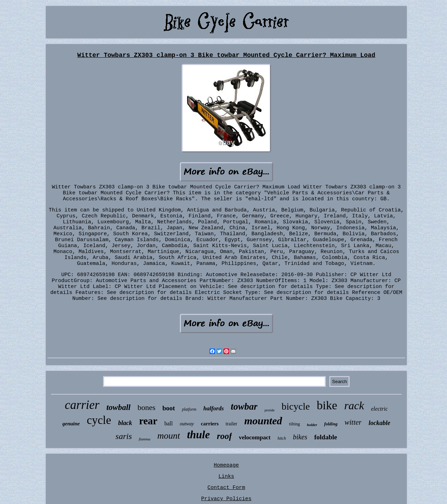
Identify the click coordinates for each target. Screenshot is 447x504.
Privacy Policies (226, 499)
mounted (263, 421)
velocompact (255, 437)
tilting (295, 424)
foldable (326, 437)
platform (189, 409)
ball (169, 423)
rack (354, 405)
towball (119, 407)
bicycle (296, 406)
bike (327, 405)
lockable (379, 423)
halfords (214, 408)
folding (331, 424)
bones (146, 407)
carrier (82, 405)
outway (187, 424)
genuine (71, 424)
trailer (231, 424)
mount (168, 436)
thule (198, 435)
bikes (300, 437)
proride (269, 410)
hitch (282, 438)
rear (148, 421)
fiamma (144, 439)
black (125, 423)
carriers (210, 424)
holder (312, 425)
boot (169, 408)
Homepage (226, 465)
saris (124, 436)
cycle (99, 420)
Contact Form (226, 488)
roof (224, 436)
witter (353, 422)
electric (380, 409)
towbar (244, 406)
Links (226, 477)
